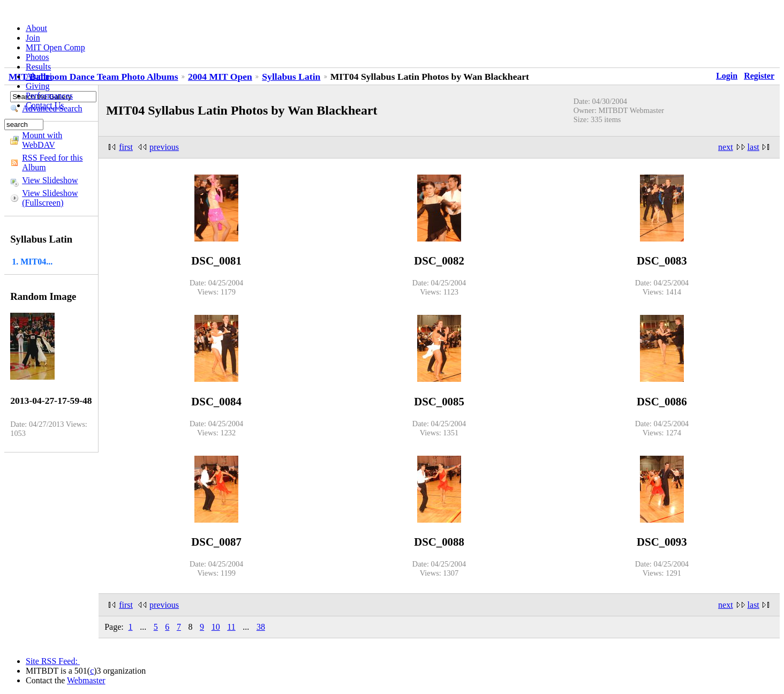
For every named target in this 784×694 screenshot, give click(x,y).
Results (38, 67)
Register (759, 76)
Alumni (39, 76)
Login (727, 76)
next (726, 147)
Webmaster (86, 680)
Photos (37, 57)
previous (164, 147)
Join (33, 38)
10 (216, 627)
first (126, 147)
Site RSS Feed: (53, 661)
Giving (37, 86)
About (36, 28)
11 (231, 627)
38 (261, 627)
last (753, 147)
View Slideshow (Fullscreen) (50, 198)
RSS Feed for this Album (52, 163)
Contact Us (45, 105)
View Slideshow (50, 180)
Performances (49, 96)
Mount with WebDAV (42, 140)
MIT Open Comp (55, 47)
